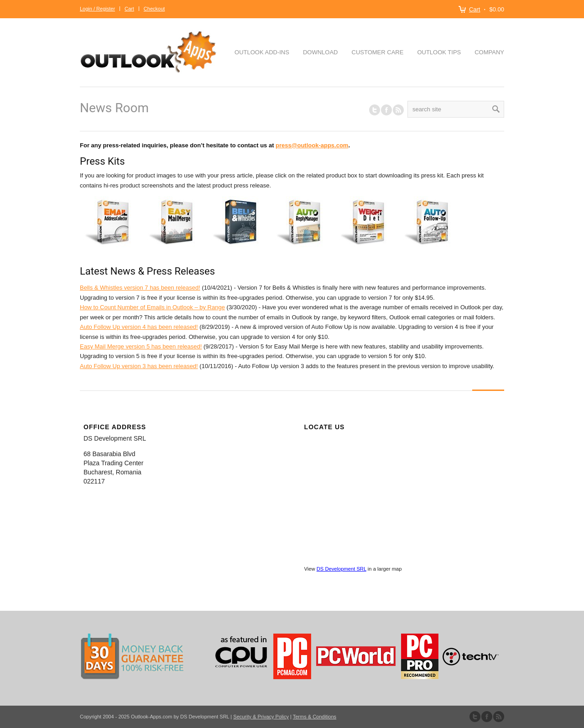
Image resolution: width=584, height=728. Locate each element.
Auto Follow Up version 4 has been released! (139, 327)
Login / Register (97, 9)
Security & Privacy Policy (261, 717)
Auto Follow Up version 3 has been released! (139, 366)
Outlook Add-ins (262, 52)
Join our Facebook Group (386, 110)
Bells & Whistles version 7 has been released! (140, 288)
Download (321, 52)
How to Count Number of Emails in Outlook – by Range (152, 307)
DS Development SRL (342, 569)
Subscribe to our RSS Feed (499, 717)
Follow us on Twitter (375, 110)
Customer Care (378, 52)
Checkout (154, 9)
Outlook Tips (439, 52)
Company (489, 52)
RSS (398, 110)
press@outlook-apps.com (312, 145)
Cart (475, 9)
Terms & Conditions (315, 717)
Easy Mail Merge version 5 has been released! (141, 346)
